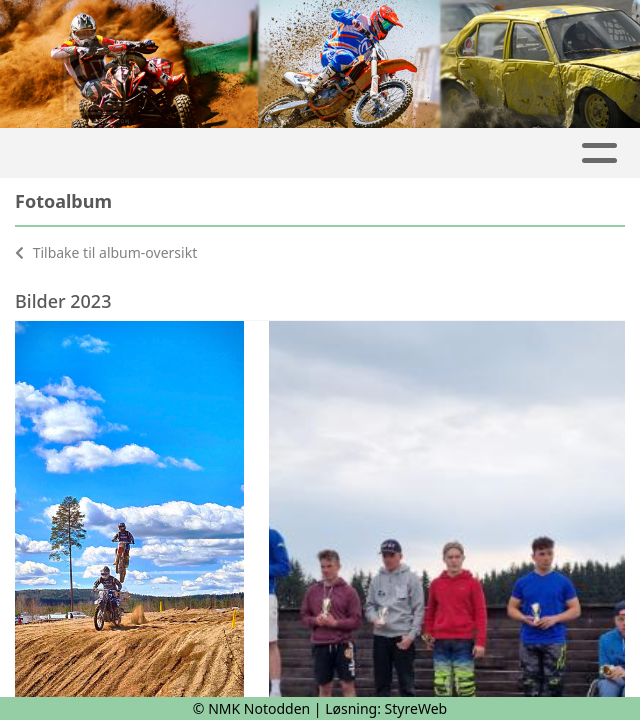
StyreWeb (416, 708)
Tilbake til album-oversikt (106, 252)
